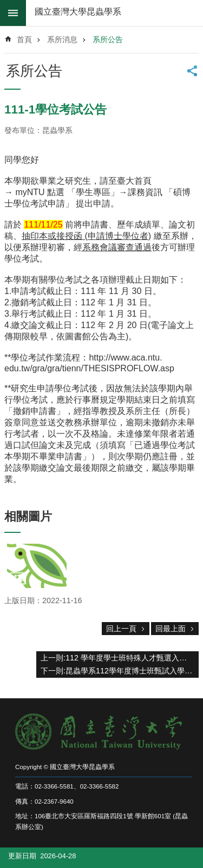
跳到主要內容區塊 (6, 6)
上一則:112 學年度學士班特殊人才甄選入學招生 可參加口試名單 (120, 658)
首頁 (24, 39)
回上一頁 (121, 629)
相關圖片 (28, 516)
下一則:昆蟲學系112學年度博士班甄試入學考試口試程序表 (120, 671)
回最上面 (171, 629)
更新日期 (22, 856)
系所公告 (108, 39)
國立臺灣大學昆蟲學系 (78, 12)
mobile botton (13, 13)
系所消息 (62, 39)
